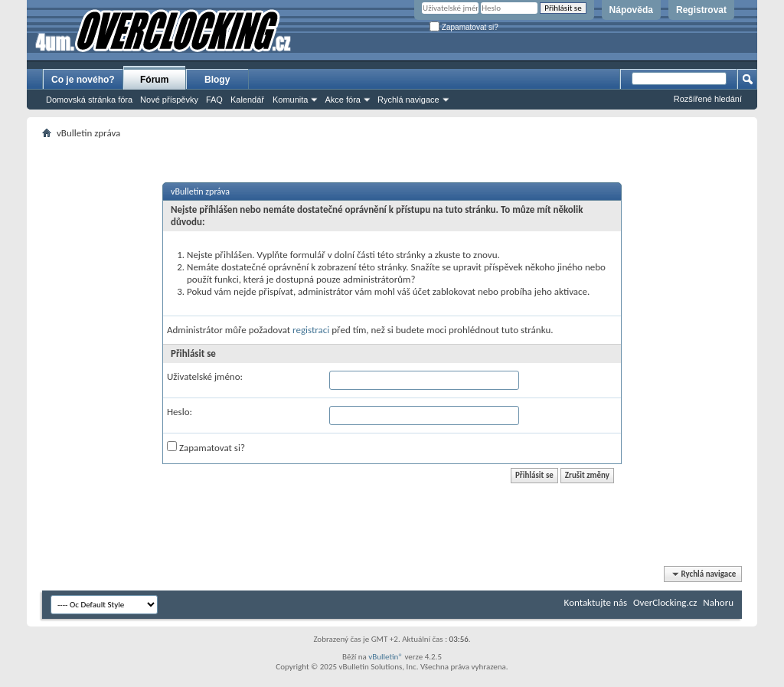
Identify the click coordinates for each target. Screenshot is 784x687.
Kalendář (247, 100)
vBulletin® (385, 657)
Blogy (217, 80)
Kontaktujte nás (596, 602)
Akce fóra (342, 100)
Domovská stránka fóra (89, 100)
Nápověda (631, 10)
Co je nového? (83, 80)
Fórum (154, 80)
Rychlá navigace (408, 100)
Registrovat (701, 10)
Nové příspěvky (169, 100)
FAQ (214, 100)
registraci (311, 330)
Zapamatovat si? (464, 27)
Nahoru (718, 602)
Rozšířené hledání (708, 99)
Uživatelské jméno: (205, 376)
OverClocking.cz (665, 602)
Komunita (290, 100)
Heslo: (180, 412)
